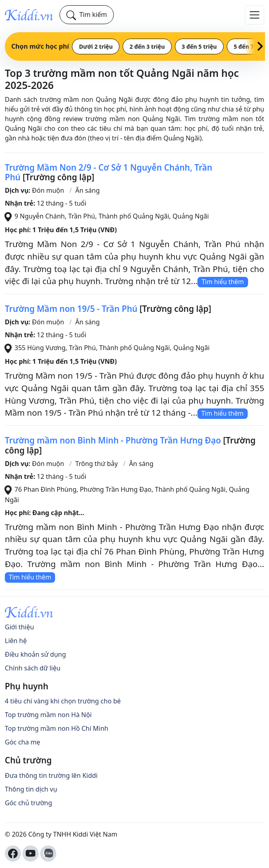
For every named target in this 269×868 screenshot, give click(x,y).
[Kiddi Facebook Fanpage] (13, 854)
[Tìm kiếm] (87, 15)
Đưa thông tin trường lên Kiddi (51, 775)
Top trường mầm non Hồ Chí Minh (56, 728)
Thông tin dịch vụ (31, 789)
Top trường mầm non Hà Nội (48, 715)
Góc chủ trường (29, 803)
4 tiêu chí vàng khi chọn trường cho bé (63, 701)
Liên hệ (16, 641)
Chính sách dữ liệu (33, 668)
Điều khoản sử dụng (35, 654)
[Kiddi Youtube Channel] (31, 854)
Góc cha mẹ (23, 742)
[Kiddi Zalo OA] (48, 854)
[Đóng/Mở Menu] (255, 15)
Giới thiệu (20, 627)
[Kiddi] (29, 15)
